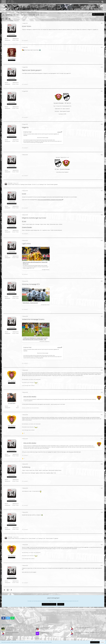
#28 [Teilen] (102, 215)
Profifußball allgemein (9, 630)
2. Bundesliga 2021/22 (44, 632)
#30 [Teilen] (102, 281)
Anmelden (61, 604)
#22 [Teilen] (102, 47)
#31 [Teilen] (102, 316)
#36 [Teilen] (102, 464)
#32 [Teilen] (102, 370)
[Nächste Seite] (10, 19)
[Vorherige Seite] (3, 19)
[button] (3, 618)
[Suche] (102, 2)
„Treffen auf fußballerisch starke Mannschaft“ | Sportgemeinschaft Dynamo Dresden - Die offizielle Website (35, 339)
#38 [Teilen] (102, 512)
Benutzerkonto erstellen (49, 604)
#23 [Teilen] (102, 67)
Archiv (75, 630)
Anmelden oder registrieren (94, 2)
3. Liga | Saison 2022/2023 (45, 628)
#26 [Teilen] (102, 155)
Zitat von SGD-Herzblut (30, 397)
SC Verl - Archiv (43, 630)
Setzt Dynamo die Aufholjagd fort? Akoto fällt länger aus (35, 263)
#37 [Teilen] (102, 488)
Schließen (102, 642)
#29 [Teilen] (102, 240)
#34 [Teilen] (102, 415)
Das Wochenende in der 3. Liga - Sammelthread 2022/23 (85, 628)
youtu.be (59, 132)
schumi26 (42, 634)
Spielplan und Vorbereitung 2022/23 (12, 632)
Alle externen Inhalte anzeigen (43, 138)
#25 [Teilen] (102, 124)
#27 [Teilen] (102, 191)
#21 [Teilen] (102, 23)
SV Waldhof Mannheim (10, 628)
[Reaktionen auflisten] (23, 433)
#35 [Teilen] (102, 439)
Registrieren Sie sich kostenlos (55, 601)
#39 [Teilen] (102, 545)
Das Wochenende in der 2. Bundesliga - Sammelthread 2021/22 (87, 632)
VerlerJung (42, 629)
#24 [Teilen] (102, 91)
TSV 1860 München (9, 635)
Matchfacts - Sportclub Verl (30, 303)
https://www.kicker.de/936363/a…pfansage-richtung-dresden (50, 200)
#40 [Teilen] (102, 565)
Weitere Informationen (95, 642)
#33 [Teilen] (102, 392)
